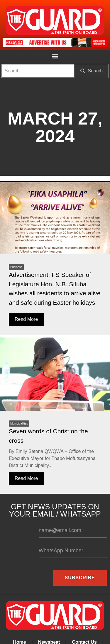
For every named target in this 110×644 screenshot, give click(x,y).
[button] (55, 56)
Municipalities (19, 424)
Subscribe (80, 578)
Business (16, 267)
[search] (38, 71)
